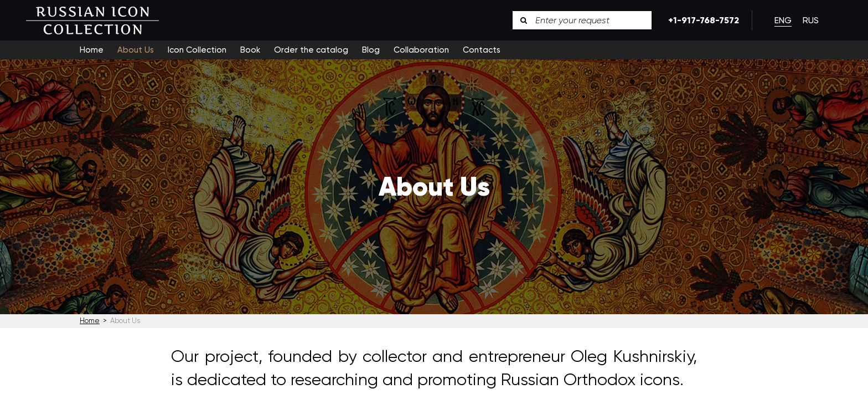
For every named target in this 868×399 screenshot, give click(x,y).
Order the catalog (311, 50)
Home (92, 50)
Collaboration (421, 50)
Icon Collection (197, 50)
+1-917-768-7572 (702, 20)
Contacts (482, 50)
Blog (371, 50)
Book (250, 50)
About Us (136, 50)
